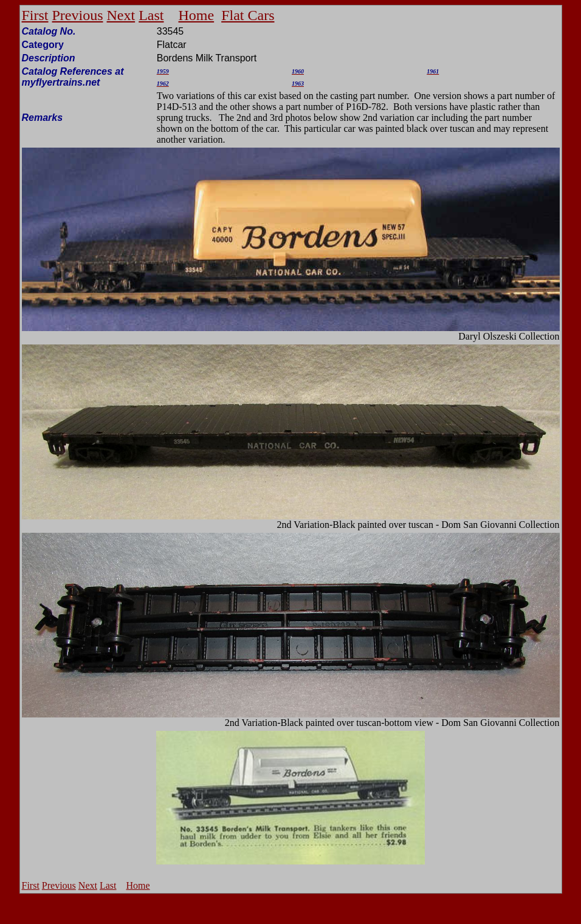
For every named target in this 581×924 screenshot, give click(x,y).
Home (197, 15)
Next (121, 15)
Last (151, 15)
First (35, 15)
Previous (78, 15)
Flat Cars (248, 15)
